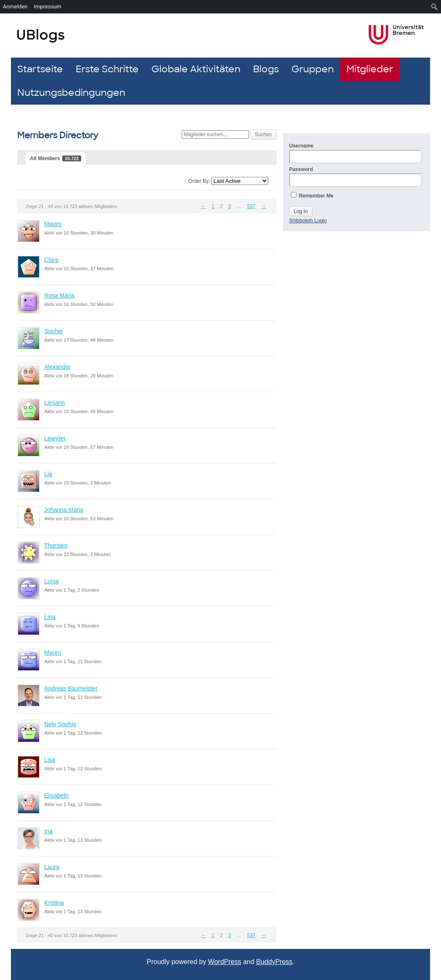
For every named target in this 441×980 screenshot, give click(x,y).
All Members (55, 158)
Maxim (53, 224)
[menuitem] (434, 7)
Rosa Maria (59, 295)
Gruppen (313, 69)
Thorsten (56, 545)
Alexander (57, 367)
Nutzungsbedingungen (71, 93)
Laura (52, 867)
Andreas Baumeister (71, 688)
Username (355, 153)
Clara (51, 260)
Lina (50, 617)
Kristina (54, 903)
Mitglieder (370, 69)
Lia (48, 474)
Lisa (50, 760)
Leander (55, 438)
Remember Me (312, 195)
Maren (53, 653)
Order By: (199, 181)
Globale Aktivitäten (196, 69)
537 (251, 206)
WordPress (225, 962)
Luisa (51, 581)
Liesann (54, 403)
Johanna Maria (64, 510)
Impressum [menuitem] (48, 7)
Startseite (40, 69)
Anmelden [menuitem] (15, 7)
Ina (48, 831)
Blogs (266, 69)
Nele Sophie (60, 724)
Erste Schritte (107, 69)
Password (355, 177)
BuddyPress (274, 962)
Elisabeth (56, 796)
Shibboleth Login (308, 221)
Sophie (53, 331)
